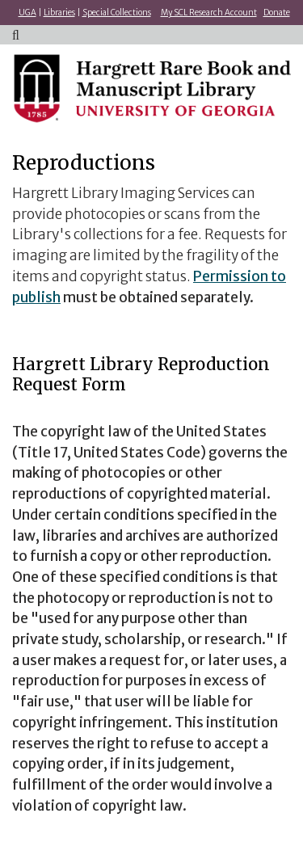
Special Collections (117, 13)
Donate (277, 13)
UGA (27, 13)
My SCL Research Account (209, 13)
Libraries (59, 13)
